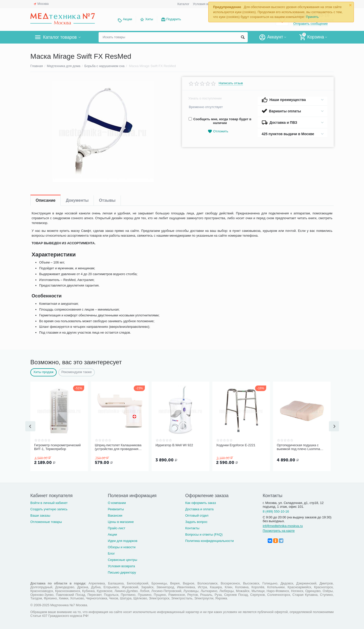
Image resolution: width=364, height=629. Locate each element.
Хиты (149, 19)
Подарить (174, 19)
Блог (111, 553)
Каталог (183, 4)
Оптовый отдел (197, 515)
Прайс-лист (116, 528)
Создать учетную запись (49, 509)
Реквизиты (116, 509)
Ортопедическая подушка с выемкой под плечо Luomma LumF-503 (298, 447)
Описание (45, 200)
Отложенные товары (46, 521)
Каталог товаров (60, 37)
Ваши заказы (40, 515)
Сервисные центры (122, 559)
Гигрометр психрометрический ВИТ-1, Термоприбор (57, 447)
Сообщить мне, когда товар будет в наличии (220, 121)
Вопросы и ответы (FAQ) (204, 534)
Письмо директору (122, 572)
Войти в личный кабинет (49, 502)
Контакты (192, 528)
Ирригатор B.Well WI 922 (174, 445)
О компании (117, 502)
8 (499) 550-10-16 (276, 511)
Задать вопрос (196, 521)
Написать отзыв (231, 83)
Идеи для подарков (122, 540)
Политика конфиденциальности (210, 540)
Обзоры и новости (122, 547)
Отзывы (107, 200)
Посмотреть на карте (279, 530)
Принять (312, 17)
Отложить (218, 131)
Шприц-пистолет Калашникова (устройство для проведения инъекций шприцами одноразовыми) (118, 447)
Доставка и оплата (199, 509)
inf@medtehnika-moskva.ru (283, 525)
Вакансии (115, 515)
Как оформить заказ (201, 502)
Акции (127, 19)
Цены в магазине (121, 521)
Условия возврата (207, 4)
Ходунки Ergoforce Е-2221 (236, 445)
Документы (77, 200)
